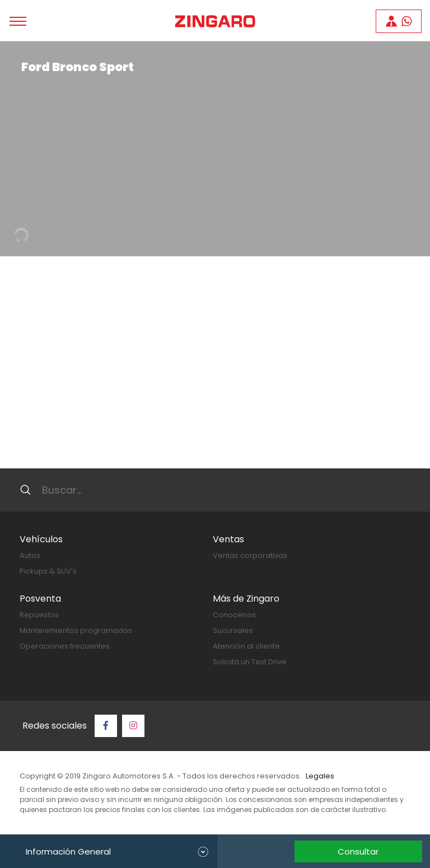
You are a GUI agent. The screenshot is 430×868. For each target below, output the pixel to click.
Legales (320, 776)
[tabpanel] (215, 149)
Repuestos (39, 615)
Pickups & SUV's (48, 571)
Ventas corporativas (250, 555)
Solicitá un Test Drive (250, 662)
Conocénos (234, 615)
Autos (30, 555)
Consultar (358, 851)
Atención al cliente (246, 646)
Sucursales (233, 630)
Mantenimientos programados (76, 630)
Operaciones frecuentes (65, 646)
